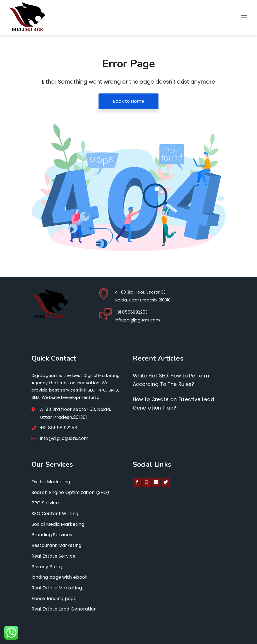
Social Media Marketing (58, 524)
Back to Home (128, 101)
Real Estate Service (54, 556)
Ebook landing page (54, 599)
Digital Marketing (51, 482)
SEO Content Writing (55, 514)
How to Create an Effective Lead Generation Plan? (174, 404)
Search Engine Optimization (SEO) (71, 492)
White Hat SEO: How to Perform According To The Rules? (171, 380)
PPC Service (45, 503)
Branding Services (52, 535)
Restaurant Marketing (57, 545)
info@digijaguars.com (137, 320)
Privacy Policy (47, 567)
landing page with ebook (60, 577)
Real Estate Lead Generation (64, 609)
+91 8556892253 (131, 312)
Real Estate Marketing (57, 588)
